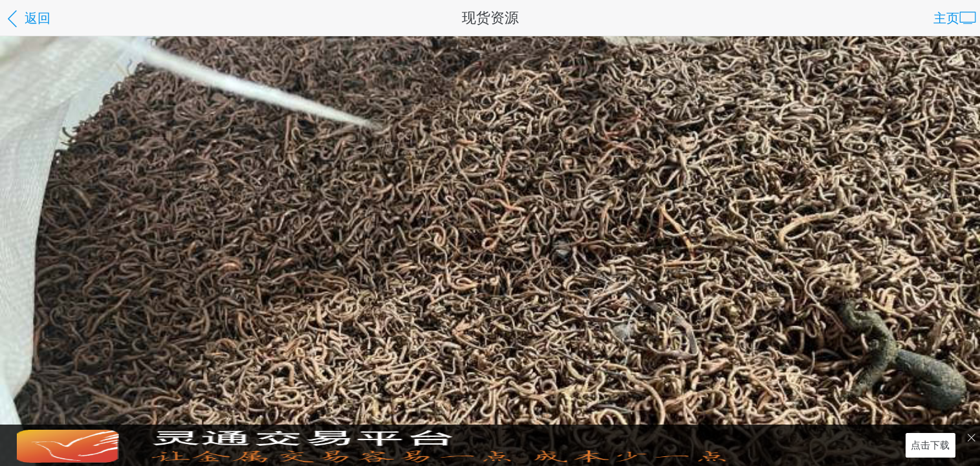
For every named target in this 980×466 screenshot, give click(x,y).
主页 (955, 19)
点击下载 (930, 445)
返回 (27, 19)
